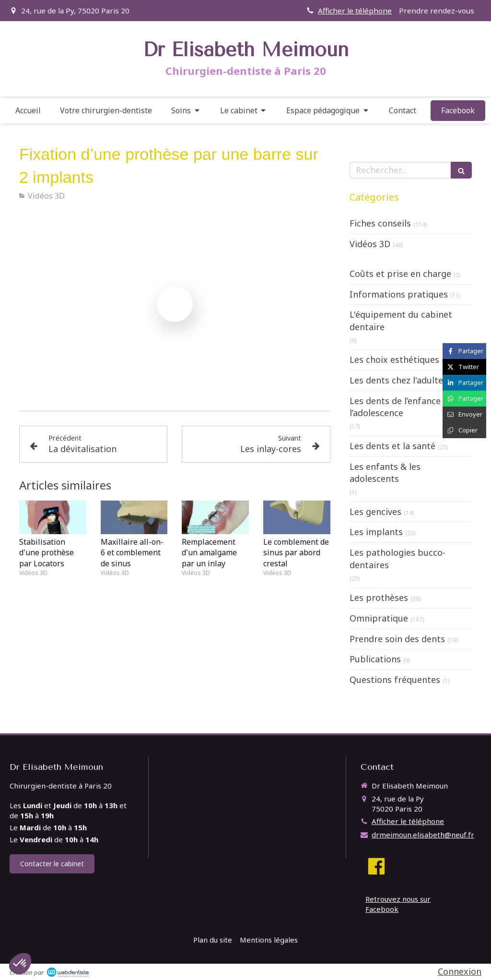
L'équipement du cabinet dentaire (401, 321)
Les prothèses (379, 598)
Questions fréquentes (395, 680)
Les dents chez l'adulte (396, 380)
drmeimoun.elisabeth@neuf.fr (423, 835)
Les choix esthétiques (394, 359)
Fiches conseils (380, 223)
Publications (375, 659)
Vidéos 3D (370, 244)
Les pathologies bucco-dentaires (397, 559)
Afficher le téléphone (355, 11)
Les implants (376, 532)
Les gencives (375, 512)
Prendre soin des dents (397, 639)
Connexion (460, 971)
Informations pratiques (399, 294)
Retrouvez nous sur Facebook (398, 904)
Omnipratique (379, 618)
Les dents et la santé (392, 446)
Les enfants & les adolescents (385, 473)
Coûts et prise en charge (400, 274)
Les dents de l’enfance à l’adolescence (399, 407)
